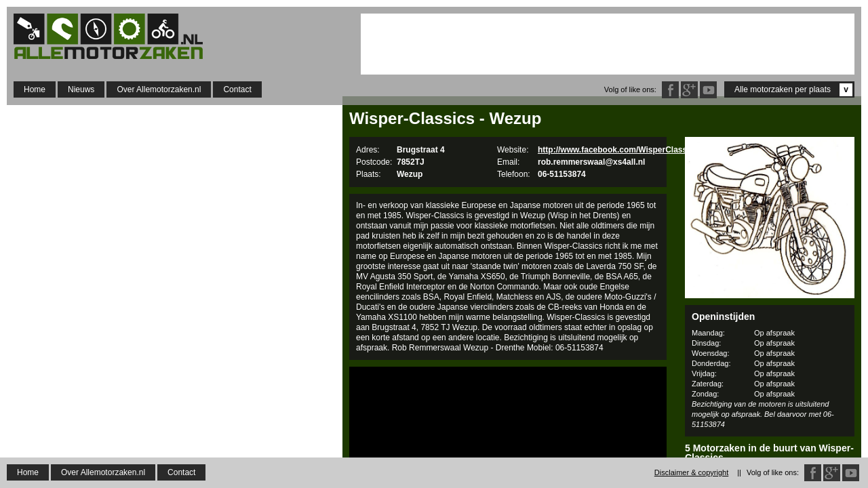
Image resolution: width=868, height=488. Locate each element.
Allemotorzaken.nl (115, 36)
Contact (237, 89)
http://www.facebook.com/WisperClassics (618, 150)
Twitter (708, 90)
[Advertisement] (608, 44)
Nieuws (81, 89)
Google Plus (689, 90)
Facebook (670, 90)
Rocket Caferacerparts (770, 474)
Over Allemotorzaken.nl (159, 89)
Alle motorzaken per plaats (793, 90)
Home (35, 89)
